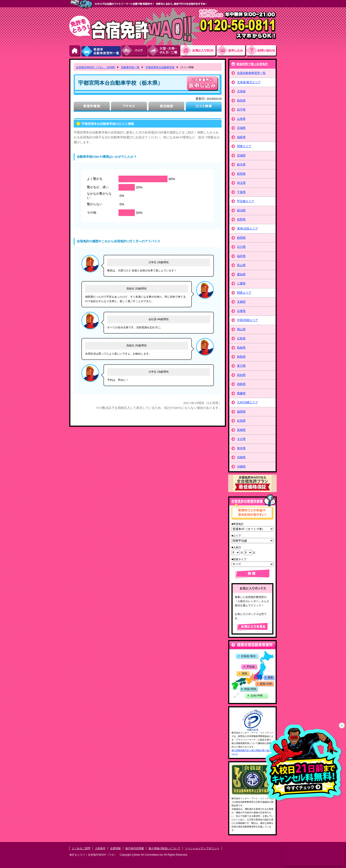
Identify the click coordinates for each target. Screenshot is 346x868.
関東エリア (244, 146)
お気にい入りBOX (199, 51)
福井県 (241, 256)
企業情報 (115, 848)
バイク (134, 51)
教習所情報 (92, 107)
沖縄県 (241, 467)
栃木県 (241, 164)
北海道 (241, 91)
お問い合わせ (261, 51)
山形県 (241, 119)
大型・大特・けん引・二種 (164, 51)
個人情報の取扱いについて (164, 848)
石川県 (241, 247)
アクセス (129, 107)
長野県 (241, 219)
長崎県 (241, 430)
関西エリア (244, 293)
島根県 (241, 348)
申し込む (203, 84)
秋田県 (241, 101)
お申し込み (231, 51)
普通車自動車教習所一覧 (101, 51)
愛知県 (241, 274)
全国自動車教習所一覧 (251, 73)
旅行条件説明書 (135, 848)
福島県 (241, 137)
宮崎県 (241, 457)
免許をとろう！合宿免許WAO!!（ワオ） (93, 855)
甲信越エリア (246, 201)
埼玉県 (241, 183)
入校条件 (100, 848)
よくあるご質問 (81, 848)
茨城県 (241, 155)
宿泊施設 (166, 107)
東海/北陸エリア (247, 228)
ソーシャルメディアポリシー (202, 848)
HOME (75, 51)
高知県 (241, 375)
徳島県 (241, 384)
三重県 (241, 283)
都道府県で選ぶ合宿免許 (252, 64)
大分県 (241, 439)
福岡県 (241, 412)
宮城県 (241, 128)
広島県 (241, 338)
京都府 (241, 302)
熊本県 (241, 448)
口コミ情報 (204, 107)
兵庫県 (241, 311)
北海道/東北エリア (249, 82)
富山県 (241, 265)
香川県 (241, 366)
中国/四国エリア (247, 320)
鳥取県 (241, 357)
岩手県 (241, 110)
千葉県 (241, 192)
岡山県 (241, 329)
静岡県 (241, 238)
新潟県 (241, 210)
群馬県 (241, 174)
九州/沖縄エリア (247, 402)
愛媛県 (241, 393)
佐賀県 (241, 421)
